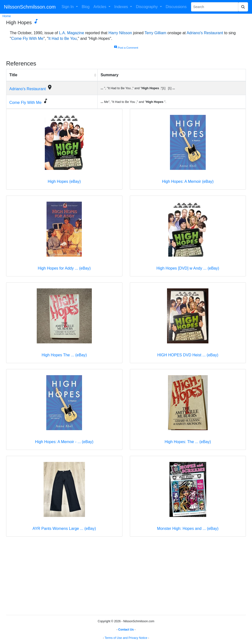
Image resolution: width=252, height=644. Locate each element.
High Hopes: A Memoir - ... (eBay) (64, 442)
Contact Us (126, 630)
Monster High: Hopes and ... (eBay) (188, 529)
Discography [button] (147, 7)
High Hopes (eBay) (64, 181)
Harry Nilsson (120, 33)
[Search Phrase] (215, 7)
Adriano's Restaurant (205, 33)
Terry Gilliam (155, 33)
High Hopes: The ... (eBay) (188, 442)
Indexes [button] (122, 7)
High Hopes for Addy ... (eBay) (64, 268)
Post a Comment (126, 48)
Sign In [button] (68, 7)
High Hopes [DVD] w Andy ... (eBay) (188, 268)
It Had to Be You (63, 38)
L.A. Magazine (72, 33)
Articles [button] (101, 7)
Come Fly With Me (27, 38)
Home (7, 16)
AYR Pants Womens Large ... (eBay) (64, 529)
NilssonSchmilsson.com (30, 7)
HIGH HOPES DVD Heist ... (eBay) (188, 355)
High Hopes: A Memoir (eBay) (188, 181)
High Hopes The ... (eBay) (64, 355)
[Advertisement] (126, 577)
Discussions (176, 7)
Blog (86, 7)
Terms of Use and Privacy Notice (126, 638)
